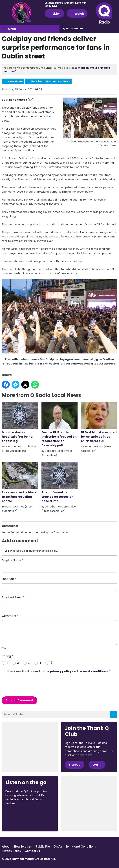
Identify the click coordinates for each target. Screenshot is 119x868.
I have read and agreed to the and (59, 671)
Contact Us (32, 851)
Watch (77, 13)
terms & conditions (93, 671)
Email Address (13, 597)
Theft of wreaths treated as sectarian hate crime (60, 482)
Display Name (13, 560)
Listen (54, 13)
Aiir (53, 858)
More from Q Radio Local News (50, 81)
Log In (97, 765)
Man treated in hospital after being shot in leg (20, 422)
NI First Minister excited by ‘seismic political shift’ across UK (99, 422)
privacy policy (61, 671)
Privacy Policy (11, 851)
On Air (58, 846)
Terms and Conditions (81, 846)
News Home (15, 81)
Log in (8, 551)
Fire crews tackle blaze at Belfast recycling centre (20, 482)
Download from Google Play (19, 823)
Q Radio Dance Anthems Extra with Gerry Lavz (66, 4)
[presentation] (29, 685)
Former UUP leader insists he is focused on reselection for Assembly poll (60, 424)
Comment (10, 616)
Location (9, 579)
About (6, 846)
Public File (43, 846)
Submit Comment (19, 700)
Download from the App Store (19, 813)
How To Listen (23, 846)
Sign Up (75, 765)
